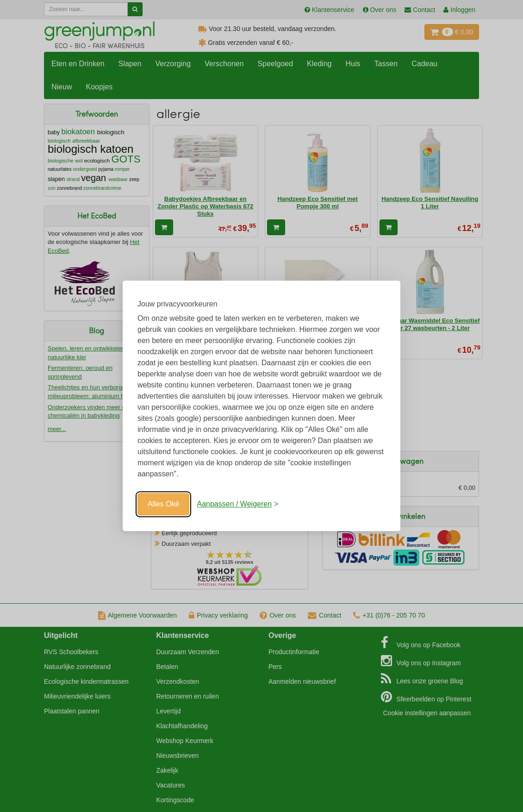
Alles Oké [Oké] (163, 504)
